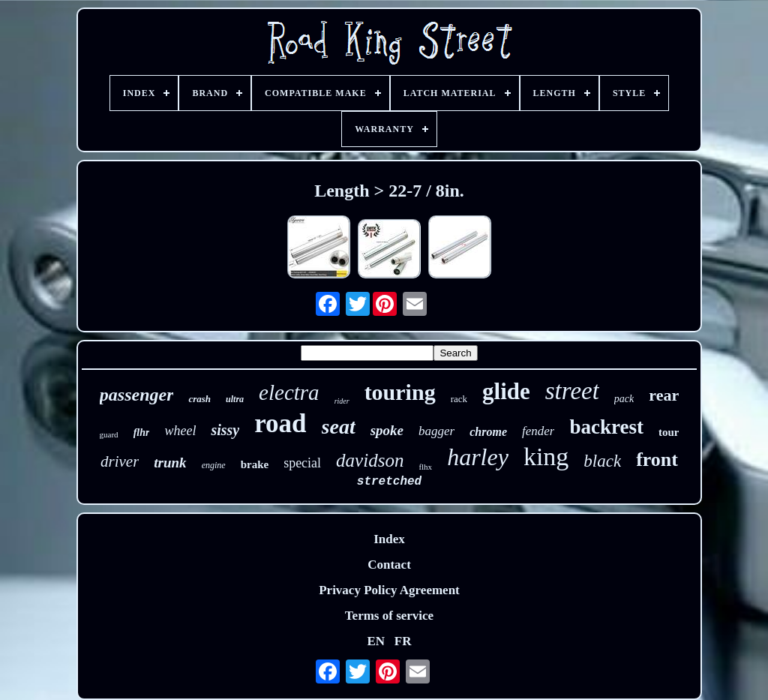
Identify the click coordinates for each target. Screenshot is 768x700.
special (302, 463)
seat (339, 427)
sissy (225, 430)
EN (376, 641)
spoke (387, 430)
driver (120, 461)
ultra (235, 399)
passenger (137, 395)
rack (459, 399)
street (572, 391)
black (602, 461)
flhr (142, 433)
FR (403, 641)
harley (478, 457)
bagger (436, 431)
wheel (180, 431)
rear (664, 395)
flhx (425, 467)
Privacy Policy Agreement (389, 590)
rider (342, 401)
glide (506, 391)
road (280, 424)
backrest (606, 427)
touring (400, 392)
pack (624, 399)
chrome (488, 432)
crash (199, 399)
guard (109, 434)
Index (389, 539)
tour (669, 432)
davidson (370, 460)
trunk (170, 463)
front (657, 460)
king (546, 457)
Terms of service (389, 616)
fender (538, 431)
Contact (389, 565)
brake (255, 464)
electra (289, 392)
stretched (389, 482)
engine (214, 465)
